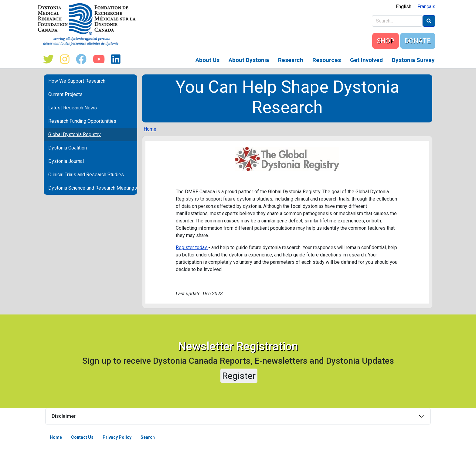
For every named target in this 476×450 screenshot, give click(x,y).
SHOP (386, 41)
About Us (207, 60)
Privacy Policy (117, 437)
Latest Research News (73, 108)
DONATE (418, 41)
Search (148, 437)
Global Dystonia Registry (75, 134)
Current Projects (65, 94)
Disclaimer (64, 416)
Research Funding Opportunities (82, 121)
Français (426, 7)
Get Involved (366, 60)
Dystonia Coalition (68, 148)
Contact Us (82, 437)
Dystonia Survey (413, 60)
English (404, 7)
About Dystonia (249, 60)
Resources (327, 60)
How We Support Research (77, 81)
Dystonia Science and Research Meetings (93, 188)
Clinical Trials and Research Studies (86, 175)
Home (150, 129)
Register (239, 376)
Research (291, 60)
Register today (192, 247)
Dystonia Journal (66, 161)
